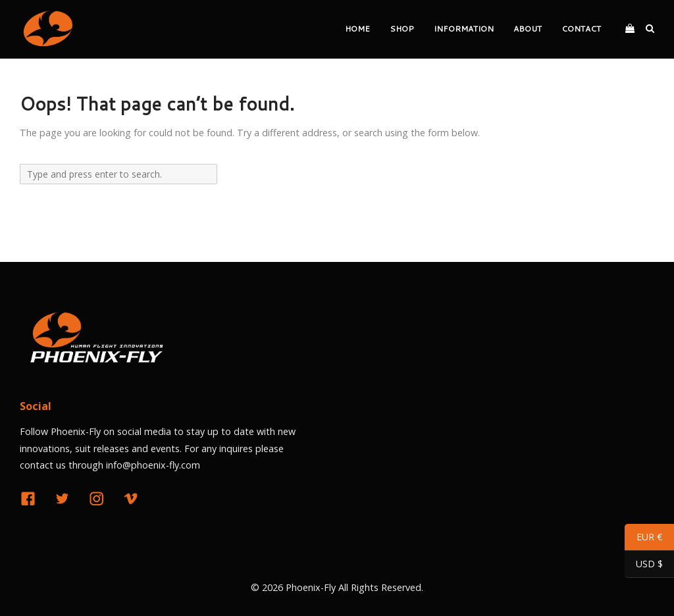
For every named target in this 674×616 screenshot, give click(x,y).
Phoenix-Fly (311, 587)
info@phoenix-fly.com (153, 465)
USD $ (644, 566)
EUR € (643, 539)
